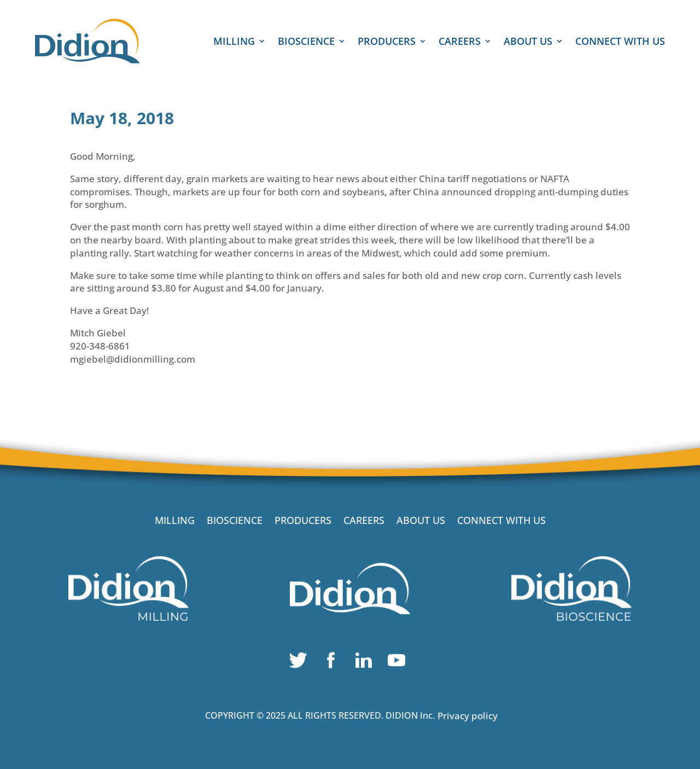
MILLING (234, 42)
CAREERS (460, 42)
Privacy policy (468, 716)
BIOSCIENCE (306, 42)
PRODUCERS (387, 42)
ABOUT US (528, 42)
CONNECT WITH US (620, 42)
